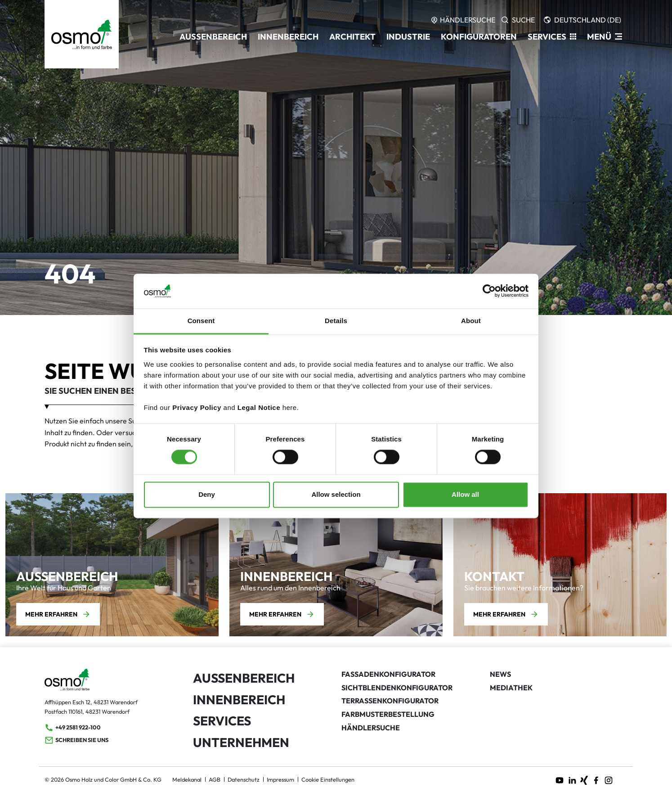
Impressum (280, 779)
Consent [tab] (201, 321)
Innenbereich (239, 700)
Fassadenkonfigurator (388, 674)
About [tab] (471, 321)
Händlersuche (371, 728)
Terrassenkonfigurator (390, 701)
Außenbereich (244, 678)
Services (222, 721)
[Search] (518, 20)
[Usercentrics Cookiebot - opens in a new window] (489, 291)
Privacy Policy (197, 407)
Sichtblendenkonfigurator (397, 688)
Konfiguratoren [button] (479, 37)
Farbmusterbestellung (388, 714)
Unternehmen (241, 742)
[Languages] (582, 20)
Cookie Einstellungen (328, 779)
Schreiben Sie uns (76, 740)
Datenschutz (244, 779)
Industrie (408, 37)
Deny (207, 494)
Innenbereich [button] (288, 37)
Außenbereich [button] (213, 37)
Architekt (352, 37)
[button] (552, 37)
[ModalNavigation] (605, 37)
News (500, 674)
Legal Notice (259, 407)
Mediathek (511, 688)
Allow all (465, 494)
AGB (215, 779)
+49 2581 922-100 (73, 728)
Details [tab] (336, 321)
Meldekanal (187, 779)
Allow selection (336, 494)
